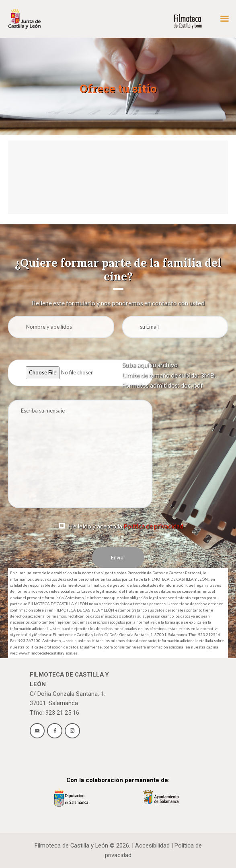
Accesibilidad (152, 846)
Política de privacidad (153, 526)
